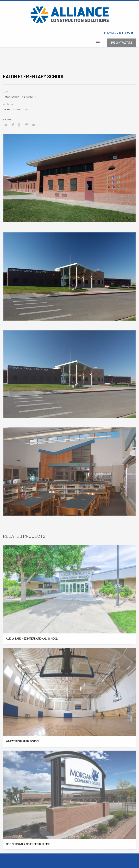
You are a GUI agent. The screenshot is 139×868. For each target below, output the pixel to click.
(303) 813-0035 (124, 33)
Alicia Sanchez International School (32, 638)
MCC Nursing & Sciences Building (28, 844)
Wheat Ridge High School (23, 741)
